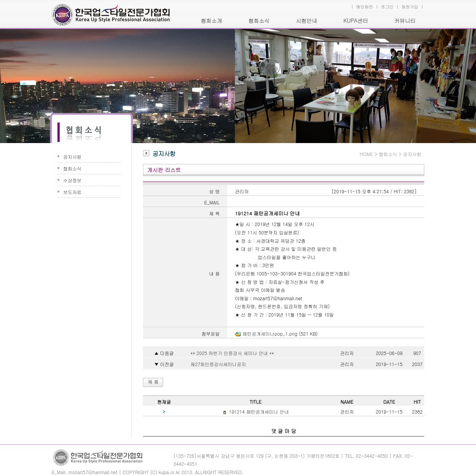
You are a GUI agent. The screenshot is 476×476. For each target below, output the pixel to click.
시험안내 (306, 21)
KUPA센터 (356, 21)
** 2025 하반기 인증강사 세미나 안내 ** (232, 353)
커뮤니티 (405, 21)
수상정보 (72, 180)
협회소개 (211, 21)
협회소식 (259, 21)
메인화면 (365, 7)
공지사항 (72, 157)
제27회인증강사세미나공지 (217, 364)
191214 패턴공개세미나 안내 (258, 412)
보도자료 (72, 192)
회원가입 (410, 7)
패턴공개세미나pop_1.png (270, 334)
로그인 (387, 7)
